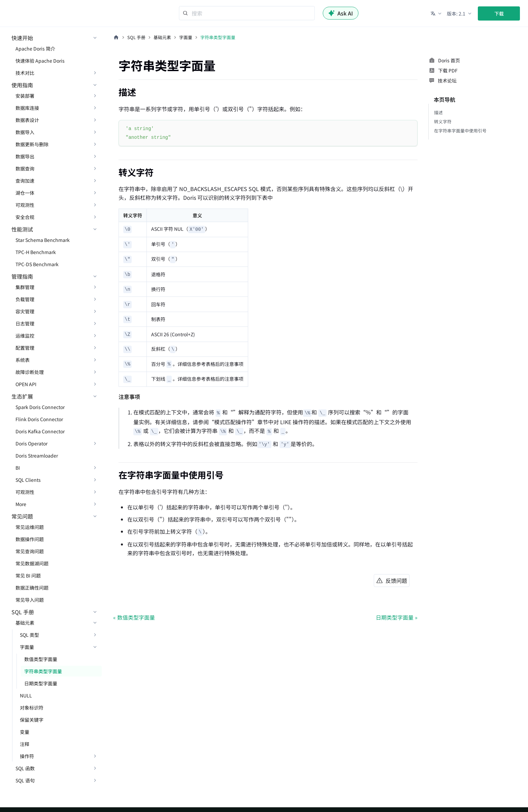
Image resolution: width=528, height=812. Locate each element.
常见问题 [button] (22, 516)
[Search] (247, 13)
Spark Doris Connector (40, 407)
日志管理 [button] (25, 323)
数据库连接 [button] (27, 108)
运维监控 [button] (25, 336)
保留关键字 (32, 720)
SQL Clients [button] (28, 480)
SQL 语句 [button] (25, 780)
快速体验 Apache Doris (40, 61)
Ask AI (341, 13)
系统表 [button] (23, 360)
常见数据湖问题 (32, 563)
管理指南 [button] (22, 276)
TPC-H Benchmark (36, 252)
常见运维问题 (30, 527)
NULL (26, 695)
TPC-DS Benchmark (37, 264)
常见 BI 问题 (28, 575)
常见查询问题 (30, 551)
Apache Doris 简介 (35, 49)
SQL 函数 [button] (25, 768)
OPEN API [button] (26, 384)
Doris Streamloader (37, 456)
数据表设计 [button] (27, 120)
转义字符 (443, 121)
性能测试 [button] (22, 229)
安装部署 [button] (25, 96)
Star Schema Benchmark (43, 240)
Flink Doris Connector (39, 419)
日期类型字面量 (41, 683)
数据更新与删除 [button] (32, 144)
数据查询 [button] (25, 168)
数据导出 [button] (25, 156)
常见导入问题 (30, 600)
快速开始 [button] (22, 38)
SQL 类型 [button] (29, 635)
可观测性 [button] (25, 205)
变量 (25, 732)
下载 (499, 13)
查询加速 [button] (25, 181)
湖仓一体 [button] (25, 193)
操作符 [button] (27, 756)
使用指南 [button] (22, 85)
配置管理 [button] (25, 348)
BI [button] (18, 468)
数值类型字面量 (41, 659)
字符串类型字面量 (43, 671)
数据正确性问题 (32, 588)
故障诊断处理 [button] (30, 372)
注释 (25, 744)
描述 (438, 112)
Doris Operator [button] (31, 443)
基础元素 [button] (25, 623)
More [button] (21, 504)
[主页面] (116, 37)
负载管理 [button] (25, 299)
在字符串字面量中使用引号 (460, 131)
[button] (437, 13)
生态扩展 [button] (22, 396)
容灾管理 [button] (25, 311)
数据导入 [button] (25, 132)
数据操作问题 (30, 539)
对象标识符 (32, 708)
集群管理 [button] (25, 287)
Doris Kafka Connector (40, 431)
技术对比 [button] (25, 73)
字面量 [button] (27, 647)
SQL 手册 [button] (23, 612)
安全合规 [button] (25, 217)
